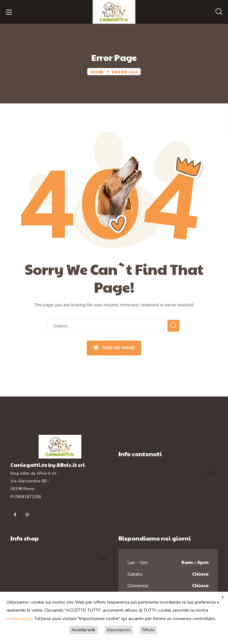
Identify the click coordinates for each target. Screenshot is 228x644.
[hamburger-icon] (211, 473)
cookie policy (19, 618)
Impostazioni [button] (119, 630)
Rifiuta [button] (148, 630)
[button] (219, 12)
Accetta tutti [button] (83, 630)
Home (97, 72)
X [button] (223, 597)
